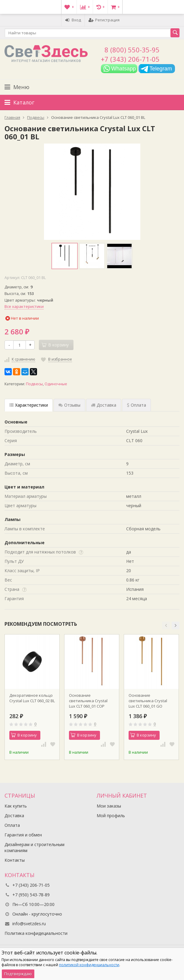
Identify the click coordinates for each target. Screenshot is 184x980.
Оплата (12, 825)
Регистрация (104, 20)
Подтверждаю (18, 974)
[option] (65, 256)
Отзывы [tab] (69, 405)
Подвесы (34, 384)
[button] (166, 625)
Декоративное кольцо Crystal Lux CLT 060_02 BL (32, 698)
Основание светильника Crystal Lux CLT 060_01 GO (148, 701)
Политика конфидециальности (36, 933)
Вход (73, 20)
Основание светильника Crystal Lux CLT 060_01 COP (88, 701)
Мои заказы (109, 806)
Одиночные (56, 384)
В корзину (24, 735)
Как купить (16, 806)
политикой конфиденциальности (89, 965)
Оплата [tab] (136, 405)
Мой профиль (111, 816)
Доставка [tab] (104, 405)
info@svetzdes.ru (29, 924)
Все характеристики (24, 306)
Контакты (15, 860)
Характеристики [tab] (29, 405)
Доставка (14, 816)
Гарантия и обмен (23, 835)
